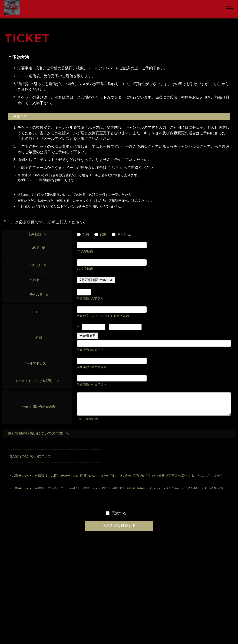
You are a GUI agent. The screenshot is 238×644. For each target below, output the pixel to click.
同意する (119, 513)
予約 (86, 234)
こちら (215, 84)
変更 (103, 234)
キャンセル (125, 234)
